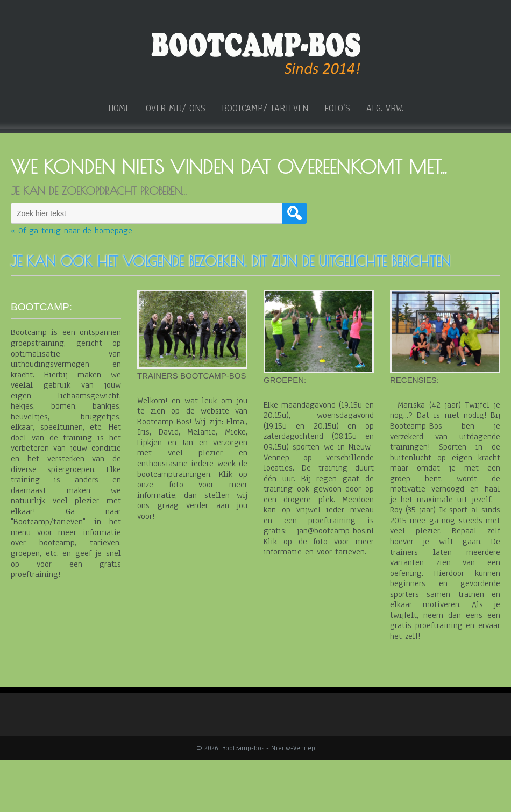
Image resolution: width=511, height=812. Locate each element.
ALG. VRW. (385, 109)
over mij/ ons (176, 109)
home (119, 109)
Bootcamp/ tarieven (265, 109)
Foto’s (337, 109)
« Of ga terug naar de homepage (72, 231)
